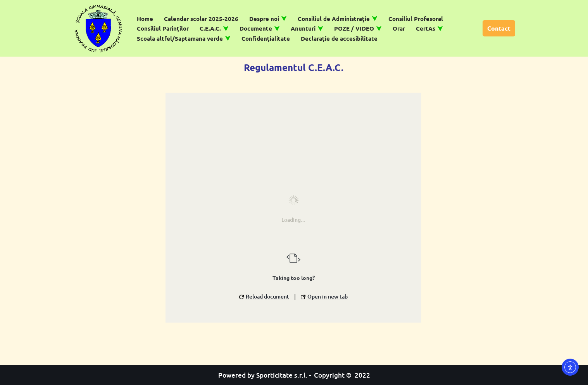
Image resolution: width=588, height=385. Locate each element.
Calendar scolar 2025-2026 (201, 19)
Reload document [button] (264, 296)
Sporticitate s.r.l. (282, 375)
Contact (499, 28)
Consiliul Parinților (163, 28)
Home (145, 19)
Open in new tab (324, 296)
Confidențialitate (266, 38)
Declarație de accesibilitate (339, 38)
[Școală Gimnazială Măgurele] (98, 28)
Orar (399, 28)
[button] (284, 18)
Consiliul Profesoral (416, 19)
